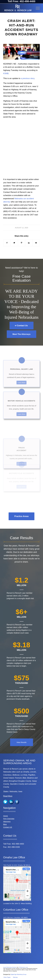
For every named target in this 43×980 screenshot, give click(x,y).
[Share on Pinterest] (22, 243)
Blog (5, 824)
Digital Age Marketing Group (18, 974)
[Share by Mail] (36, 243)
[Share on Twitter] (14, 243)
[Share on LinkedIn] (29, 243)
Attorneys (7, 821)
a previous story (27, 78)
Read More (8, 796)
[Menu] (37, 8)
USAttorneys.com (23, 967)
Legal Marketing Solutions (10, 967)
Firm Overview (9, 819)
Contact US (8, 827)
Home (6, 816)
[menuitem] (7, 977)
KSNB (6, 73)
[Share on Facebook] (7, 243)
